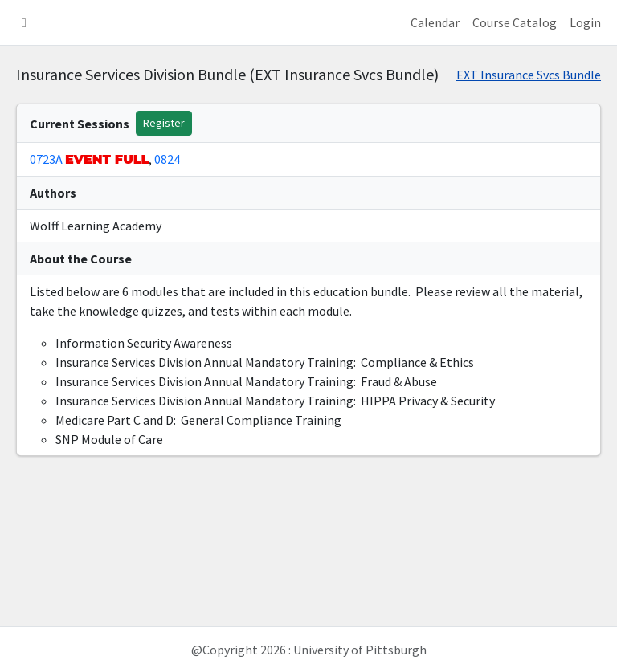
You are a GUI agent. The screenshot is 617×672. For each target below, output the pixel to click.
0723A (46, 159)
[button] (24, 22)
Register (164, 123)
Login (585, 22)
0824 (167, 159)
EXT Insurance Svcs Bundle (529, 75)
